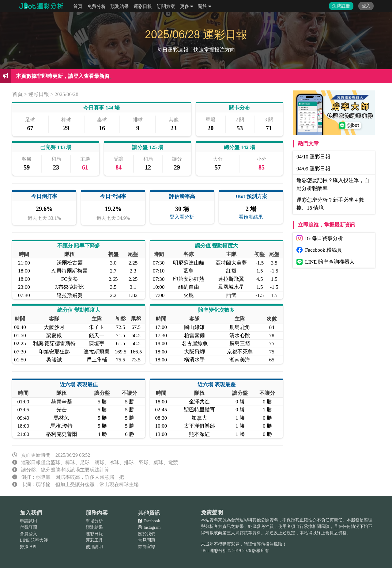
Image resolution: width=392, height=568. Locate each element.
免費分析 (96, 6)
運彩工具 (94, 540)
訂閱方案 (166, 6)
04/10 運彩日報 (313, 157)
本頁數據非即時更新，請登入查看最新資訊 (65, 76)
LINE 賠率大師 (34, 540)
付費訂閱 (28, 527)
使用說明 (94, 547)
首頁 (78, 6)
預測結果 (119, 6)
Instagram (149, 527)
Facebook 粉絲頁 (319, 250)
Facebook (149, 521)
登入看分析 (182, 217)
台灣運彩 (239, 520)
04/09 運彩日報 (313, 169)
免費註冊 (341, 6)
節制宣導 (147, 547)
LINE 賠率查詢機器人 (326, 262)
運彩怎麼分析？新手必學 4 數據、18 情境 (330, 204)
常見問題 (147, 540)
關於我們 (147, 534)
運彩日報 (143, 6)
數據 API (28, 547)
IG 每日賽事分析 (320, 238)
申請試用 (28, 521)
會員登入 (28, 534)
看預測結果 (251, 217)
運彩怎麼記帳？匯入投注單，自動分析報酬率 (333, 184)
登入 (366, 6)
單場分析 (94, 521)
